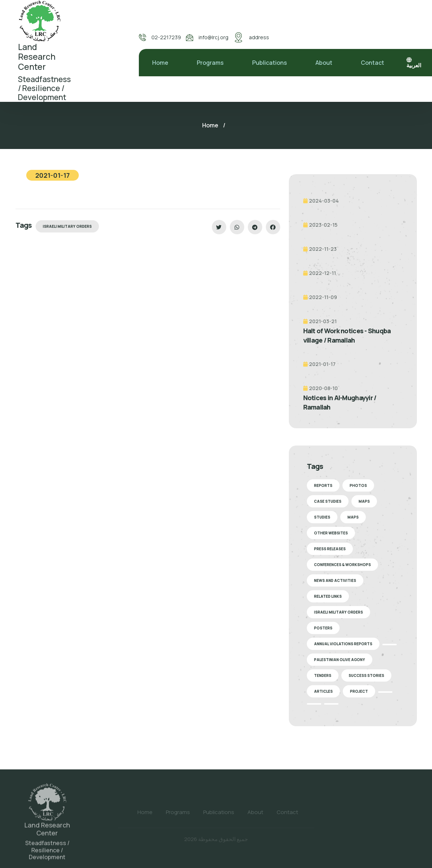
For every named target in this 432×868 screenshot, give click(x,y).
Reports (323, 485)
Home (160, 63)
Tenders (323, 675)
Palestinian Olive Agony (340, 660)
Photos (358, 485)
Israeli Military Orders (67, 226)
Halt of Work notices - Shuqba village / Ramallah (347, 335)
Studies (322, 517)
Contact (372, 63)
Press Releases (330, 549)
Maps (364, 501)
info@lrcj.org (213, 37)
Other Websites (331, 533)
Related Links (328, 596)
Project (359, 691)
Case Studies (328, 501)
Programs (210, 63)
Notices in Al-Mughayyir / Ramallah (340, 402)
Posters (323, 628)
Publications (270, 63)
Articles (323, 691)
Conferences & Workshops (342, 565)
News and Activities (335, 580)
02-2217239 (166, 37)
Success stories (366, 675)
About (324, 63)
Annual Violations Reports (343, 644)
